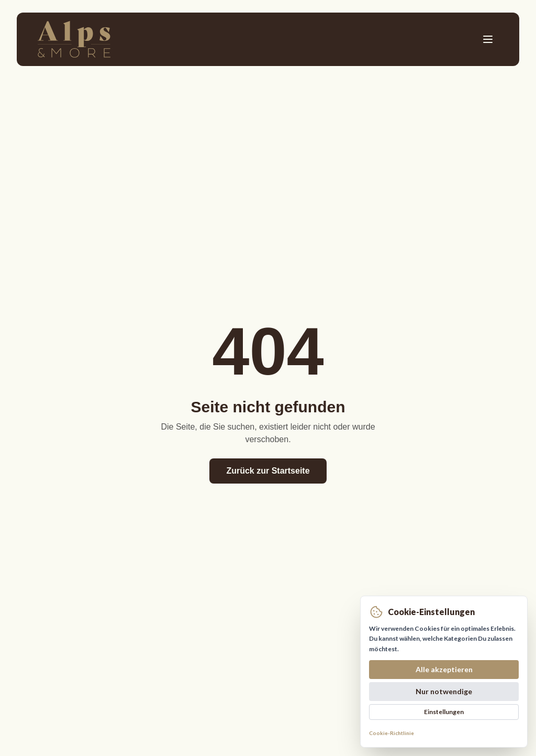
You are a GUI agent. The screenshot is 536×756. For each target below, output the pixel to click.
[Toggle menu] (488, 39)
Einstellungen (444, 712)
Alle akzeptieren (444, 669)
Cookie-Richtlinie (392, 733)
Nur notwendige (444, 691)
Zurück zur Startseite (268, 471)
